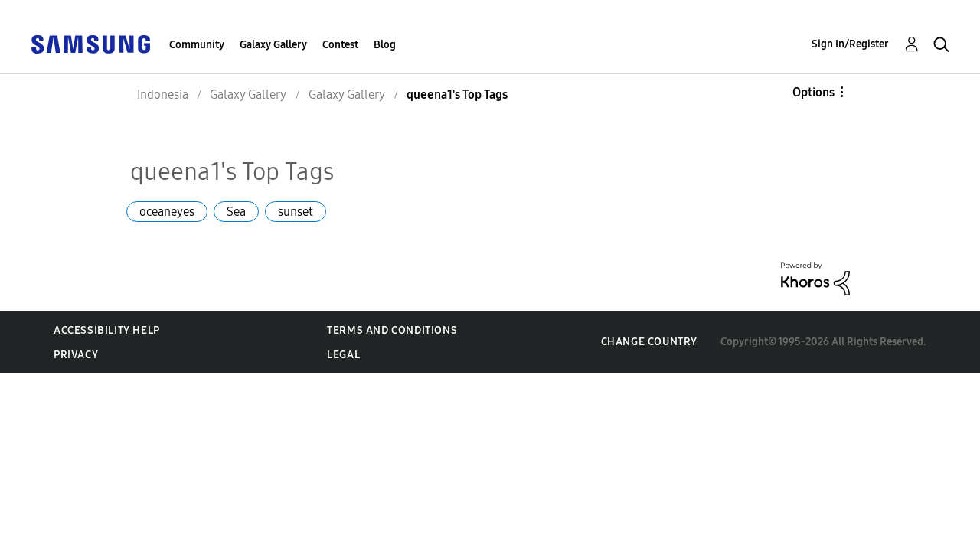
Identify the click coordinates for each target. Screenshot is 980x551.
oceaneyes (167, 212)
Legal (343, 355)
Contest (340, 45)
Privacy (76, 355)
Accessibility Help (107, 330)
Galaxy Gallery (273, 45)
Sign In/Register (850, 44)
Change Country (649, 342)
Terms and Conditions (392, 330)
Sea (236, 212)
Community (197, 45)
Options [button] (813, 92)
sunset (296, 212)
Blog (385, 45)
